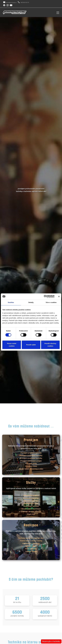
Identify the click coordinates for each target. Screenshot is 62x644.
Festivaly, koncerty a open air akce (31, 538)
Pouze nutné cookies (12, 345)
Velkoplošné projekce (31, 495)
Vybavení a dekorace (31, 501)
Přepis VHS (31, 514)
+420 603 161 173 (25, 3)
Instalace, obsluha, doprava (31, 512)
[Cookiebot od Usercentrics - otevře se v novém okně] (45, 296)
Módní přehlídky (31, 549)
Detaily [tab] (31, 302)
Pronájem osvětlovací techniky (31, 456)
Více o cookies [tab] (51, 302)
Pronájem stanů (31, 466)
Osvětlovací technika (31, 506)
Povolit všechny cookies (50, 345)
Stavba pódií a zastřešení (31, 509)
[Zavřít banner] (59, 296)
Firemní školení (31, 551)
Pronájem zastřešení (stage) (31, 461)
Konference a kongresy (31, 543)
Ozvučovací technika (31, 503)
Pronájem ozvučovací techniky (31, 458)
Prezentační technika (31, 498)
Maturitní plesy (31, 546)
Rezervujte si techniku (51, 641)
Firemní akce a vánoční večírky (31, 541)
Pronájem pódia (31, 464)
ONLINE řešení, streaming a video (31, 469)
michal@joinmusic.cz (11, 3)
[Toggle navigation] (58, 12)
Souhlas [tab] (11, 302)
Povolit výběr (31, 345)
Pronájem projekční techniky (31, 453)
